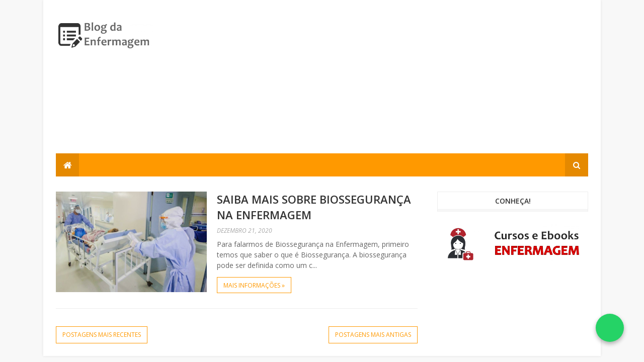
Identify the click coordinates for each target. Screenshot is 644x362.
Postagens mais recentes (102, 335)
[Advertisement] (405, 83)
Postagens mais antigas (373, 335)
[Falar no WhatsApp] (610, 328)
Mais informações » (254, 285)
